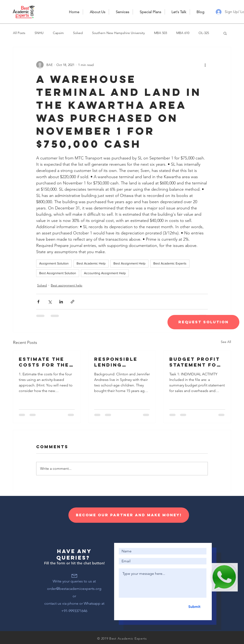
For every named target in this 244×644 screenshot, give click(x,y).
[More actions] (205, 65)
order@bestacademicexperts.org (74, 589)
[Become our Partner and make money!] (129, 515)
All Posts (19, 33)
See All (226, 342)
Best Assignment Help (129, 263)
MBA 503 (161, 33)
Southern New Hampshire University (118, 33)
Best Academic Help (91, 263)
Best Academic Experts (170, 263)
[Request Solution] (203, 322)
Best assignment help (67, 285)
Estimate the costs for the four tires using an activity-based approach (45, 362)
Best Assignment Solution (58, 273)
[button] (225, 33)
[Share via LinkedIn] (61, 302)
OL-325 (204, 33)
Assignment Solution (54, 263)
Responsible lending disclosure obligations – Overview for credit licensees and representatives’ (121, 362)
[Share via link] (72, 302)
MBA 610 (183, 33)
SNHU (39, 33)
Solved (78, 33)
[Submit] (194, 607)
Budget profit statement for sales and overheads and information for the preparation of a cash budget (196, 362)
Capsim (58, 33)
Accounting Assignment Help (105, 273)
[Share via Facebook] (38, 302)
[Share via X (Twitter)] (50, 302)
